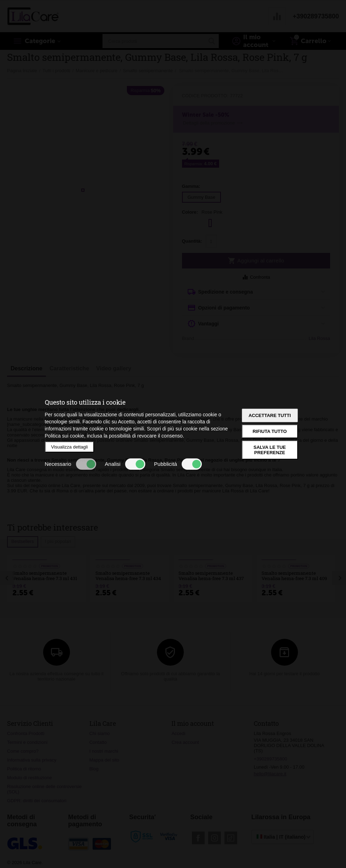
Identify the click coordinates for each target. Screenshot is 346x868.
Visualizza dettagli (70, 447)
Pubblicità (178, 464)
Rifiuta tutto (270, 431)
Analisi (125, 464)
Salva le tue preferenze (269, 450)
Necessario (71, 464)
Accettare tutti (270, 415)
